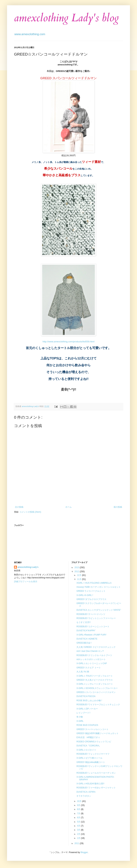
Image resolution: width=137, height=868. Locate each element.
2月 (79, 834)
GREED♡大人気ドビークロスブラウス (95, 680)
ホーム (68, 507)
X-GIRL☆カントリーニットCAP (92, 663)
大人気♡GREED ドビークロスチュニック (97, 647)
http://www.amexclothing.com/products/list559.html (68, 342)
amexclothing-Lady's (28, 567)
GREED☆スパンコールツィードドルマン (96, 692)
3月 (79, 830)
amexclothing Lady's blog (66, 18)
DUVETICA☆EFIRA (86, 792)
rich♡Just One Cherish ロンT (90, 651)
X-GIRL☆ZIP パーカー (87, 709)
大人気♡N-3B (83, 672)
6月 (79, 818)
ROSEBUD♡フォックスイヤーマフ (93, 754)
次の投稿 (19, 507)
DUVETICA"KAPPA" (86, 631)
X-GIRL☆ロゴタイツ (86, 750)
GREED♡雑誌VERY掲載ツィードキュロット (97, 733)
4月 (79, 826)
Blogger (84, 852)
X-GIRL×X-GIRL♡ (85, 595)
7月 (79, 814)
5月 (79, 822)
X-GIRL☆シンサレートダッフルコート (95, 684)
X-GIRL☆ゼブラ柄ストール (89, 758)
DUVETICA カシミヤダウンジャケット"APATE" (99, 610)
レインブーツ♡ (83, 713)
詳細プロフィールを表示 (26, 582)
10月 (79, 801)
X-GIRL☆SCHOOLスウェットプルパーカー (97, 688)
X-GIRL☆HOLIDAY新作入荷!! (90, 784)
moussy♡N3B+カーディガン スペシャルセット (98, 587)
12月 (79, 575)
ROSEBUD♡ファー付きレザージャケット (96, 788)
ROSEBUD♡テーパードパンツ (91, 614)
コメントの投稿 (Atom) (30, 512)
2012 (77, 572)
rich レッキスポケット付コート (91, 659)
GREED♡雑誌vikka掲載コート (91, 762)
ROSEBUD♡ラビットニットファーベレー (96, 618)
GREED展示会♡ (84, 643)
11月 (79, 579)
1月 (79, 838)
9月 (79, 805)
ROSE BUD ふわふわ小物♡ (89, 701)
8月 (79, 809)
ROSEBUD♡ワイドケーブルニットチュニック (98, 705)
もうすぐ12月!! (83, 622)
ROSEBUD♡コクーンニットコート (93, 627)
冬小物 (80, 717)
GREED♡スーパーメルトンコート (92, 729)
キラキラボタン (84, 796)
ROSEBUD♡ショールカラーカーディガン (96, 773)
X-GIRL (80, 721)
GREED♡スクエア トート (89, 668)
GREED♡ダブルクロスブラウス (91, 599)
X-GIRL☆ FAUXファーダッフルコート (95, 676)
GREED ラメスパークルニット (91, 591)
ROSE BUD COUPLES (87, 725)
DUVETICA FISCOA (86, 696)
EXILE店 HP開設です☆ (88, 737)
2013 (77, 567)
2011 (77, 843)
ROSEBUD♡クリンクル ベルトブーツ (94, 655)
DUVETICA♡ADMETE (87, 639)
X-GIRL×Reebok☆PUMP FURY (91, 635)
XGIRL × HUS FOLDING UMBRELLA (94, 583)
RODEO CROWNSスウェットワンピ (94, 742)
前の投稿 (118, 507)
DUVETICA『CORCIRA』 (89, 746)
